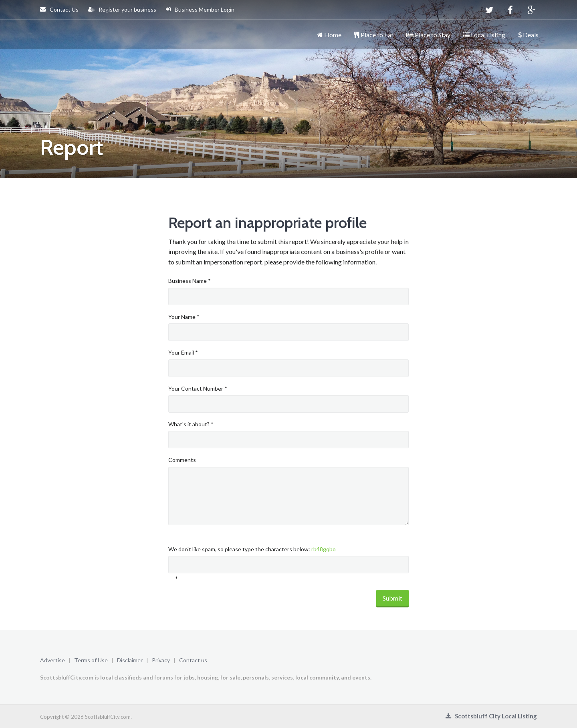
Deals (528, 35)
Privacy (161, 660)
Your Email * (183, 352)
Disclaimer (130, 660)
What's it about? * (191, 424)
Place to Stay (428, 35)
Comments (182, 460)
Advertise (52, 660)
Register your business (122, 9)
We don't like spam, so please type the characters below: (252, 549)
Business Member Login (200, 9)
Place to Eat (374, 35)
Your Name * (184, 317)
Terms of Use (91, 660)
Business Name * (190, 281)
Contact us (193, 660)
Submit (392, 598)
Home (329, 35)
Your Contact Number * (198, 388)
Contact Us (59, 9)
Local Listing (484, 35)
